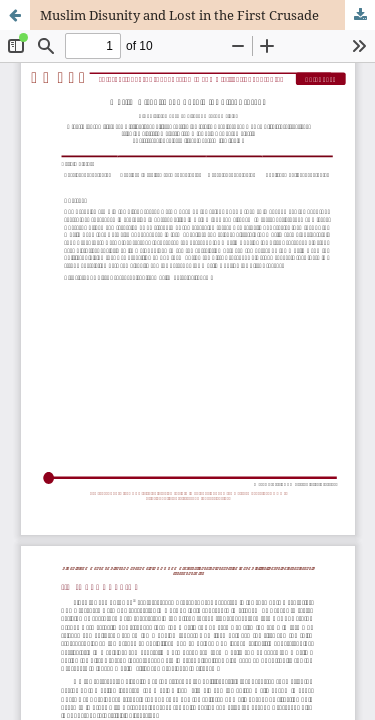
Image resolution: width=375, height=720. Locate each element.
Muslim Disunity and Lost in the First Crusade (179, 15)
